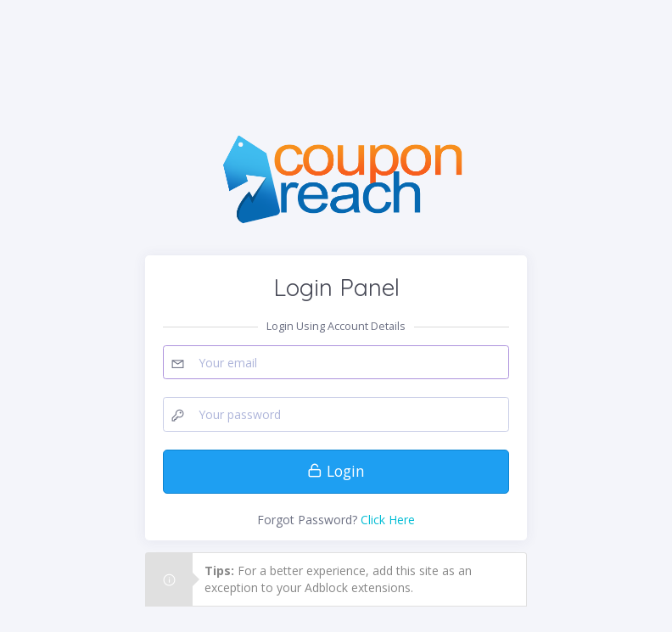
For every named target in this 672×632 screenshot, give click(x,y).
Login (336, 471)
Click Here (388, 520)
